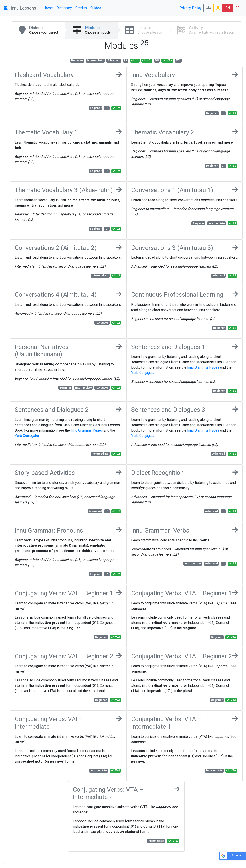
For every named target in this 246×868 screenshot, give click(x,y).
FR (237, 8)
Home (48, 8)
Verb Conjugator (143, 373)
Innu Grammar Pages (203, 367)
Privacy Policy (191, 8)
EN (228, 8)
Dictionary (64, 8)
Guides (96, 8)
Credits (81, 8)
